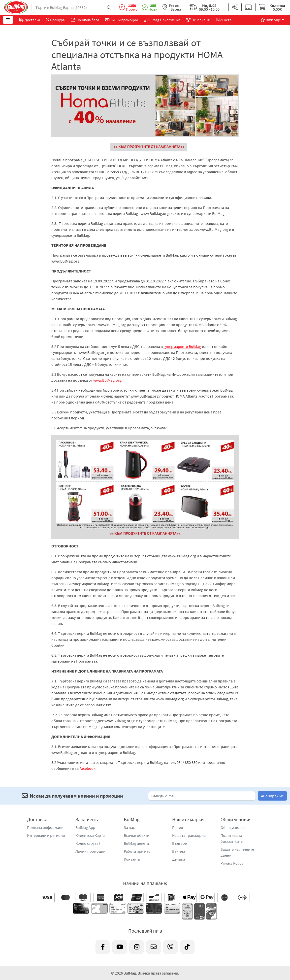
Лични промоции (90, 851)
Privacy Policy (232, 863)
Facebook (87, 768)
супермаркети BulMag (182, 346)
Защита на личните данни (237, 852)
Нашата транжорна (189, 835)
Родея (177, 827)
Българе (179, 843)
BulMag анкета (136, 843)
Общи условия (233, 827)
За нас (129, 827)
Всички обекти (137, 835)
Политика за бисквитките (232, 838)
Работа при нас (137, 851)
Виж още (271, 20)
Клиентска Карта (90, 835)
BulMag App (85, 827)
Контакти (132, 859)
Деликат (179, 859)
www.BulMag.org (107, 380)
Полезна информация (46, 827)
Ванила (179, 851)
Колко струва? (88, 843)
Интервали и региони (46, 835)
